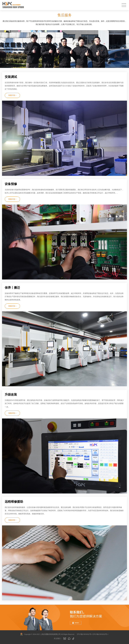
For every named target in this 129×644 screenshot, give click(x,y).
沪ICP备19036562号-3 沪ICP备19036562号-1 (93, 634)
